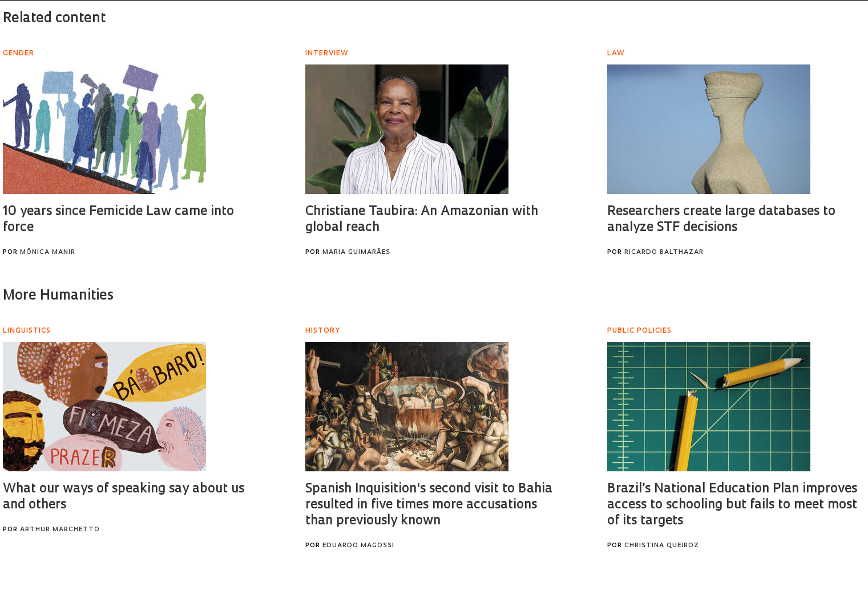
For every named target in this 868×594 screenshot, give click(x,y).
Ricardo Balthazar (664, 252)
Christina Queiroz (662, 546)
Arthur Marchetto (60, 530)
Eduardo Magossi (358, 546)
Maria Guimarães (356, 252)
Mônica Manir (48, 252)
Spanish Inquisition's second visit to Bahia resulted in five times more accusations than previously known (429, 505)
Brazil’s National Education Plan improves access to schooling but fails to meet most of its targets (732, 505)
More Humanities (58, 296)
